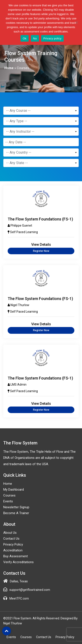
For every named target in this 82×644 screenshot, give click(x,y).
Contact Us (11, 539)
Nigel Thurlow (20, 305)
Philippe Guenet (21, 225)
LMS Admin (18, 385)
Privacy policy (52, 38)
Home (9, 68)
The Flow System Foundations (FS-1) (40, 219)
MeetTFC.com (19, 598)
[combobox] (41, 111)
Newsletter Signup (16, 507)
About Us (10, 533)
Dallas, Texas (19, 581)
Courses (9, 495)
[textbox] (41, 111)
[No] (77, 22)
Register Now (41, 251)
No (35, 38)
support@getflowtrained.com (30, 590)
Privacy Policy (13, 544)
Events (8, 501)
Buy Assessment (16, 556)
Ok (25, 38)
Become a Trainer (16, 513)
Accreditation (13, 550)
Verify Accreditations (18, 562)
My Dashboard (14, 490)
